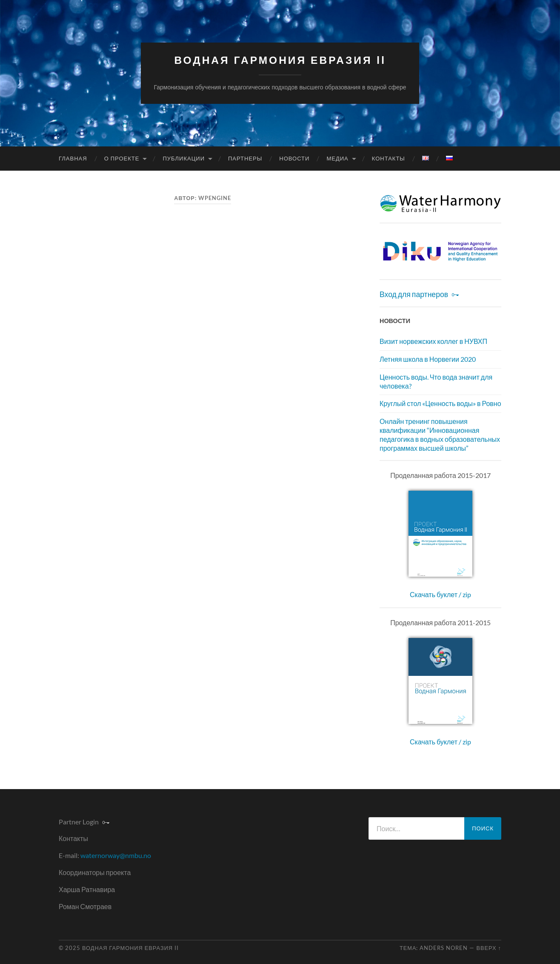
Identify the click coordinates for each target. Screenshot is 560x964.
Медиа (337, 158)
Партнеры (245, 158)
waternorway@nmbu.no (116, 855)
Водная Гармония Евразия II (280, 60)
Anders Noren (444, 948)
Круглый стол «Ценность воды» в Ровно (440, 403)
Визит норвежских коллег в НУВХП (433, 341)
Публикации (184, 158)
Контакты (389, 158)
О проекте (122, 158)
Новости (294, 158)
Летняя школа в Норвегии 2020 (428, 359)
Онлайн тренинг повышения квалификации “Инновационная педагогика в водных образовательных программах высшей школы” (440, 434)
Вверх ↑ (489, 948)
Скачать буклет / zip (440, 594)
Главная (73, 158)
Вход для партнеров (414, 294)
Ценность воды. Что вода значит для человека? (436, 381)
